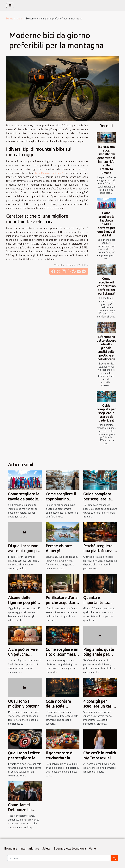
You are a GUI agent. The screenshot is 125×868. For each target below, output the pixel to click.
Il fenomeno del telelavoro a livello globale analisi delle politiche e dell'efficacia (106, 348)
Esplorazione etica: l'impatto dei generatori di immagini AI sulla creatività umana (106, 160)
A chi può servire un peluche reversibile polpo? (24, 654)
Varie (20, 18)
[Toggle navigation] (10, 5)
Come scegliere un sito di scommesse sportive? (62, 654)
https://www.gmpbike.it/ (49, 173)
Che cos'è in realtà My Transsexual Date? (100, 758)
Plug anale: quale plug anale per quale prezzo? (99, 654)
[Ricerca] (59, 858)
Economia (11, 848)
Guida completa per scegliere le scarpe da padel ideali (106, 413)
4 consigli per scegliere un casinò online (100, 706)
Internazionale (30, 848)
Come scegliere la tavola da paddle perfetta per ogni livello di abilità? (106, 224)
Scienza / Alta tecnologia (70, 848)
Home (10, 18)
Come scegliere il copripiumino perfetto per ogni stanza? (106, 286)
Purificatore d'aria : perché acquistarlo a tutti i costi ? (62, 603)
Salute (46, 848)
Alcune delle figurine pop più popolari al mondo (24, 603)
